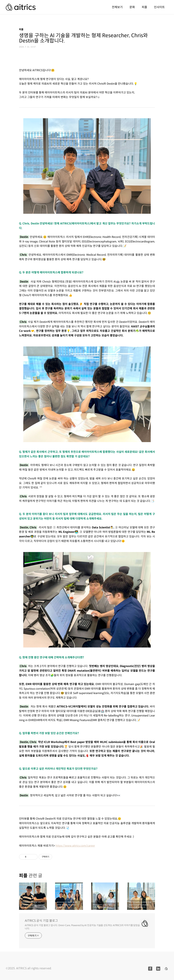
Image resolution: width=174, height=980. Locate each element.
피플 (144, 7)
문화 (132, 7)
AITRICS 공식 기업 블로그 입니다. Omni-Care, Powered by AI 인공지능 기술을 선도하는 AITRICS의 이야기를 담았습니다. (82, 927)
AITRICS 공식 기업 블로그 (41, 921)
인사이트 (159, 7)
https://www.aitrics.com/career (75, 846)
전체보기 (117, 7)
